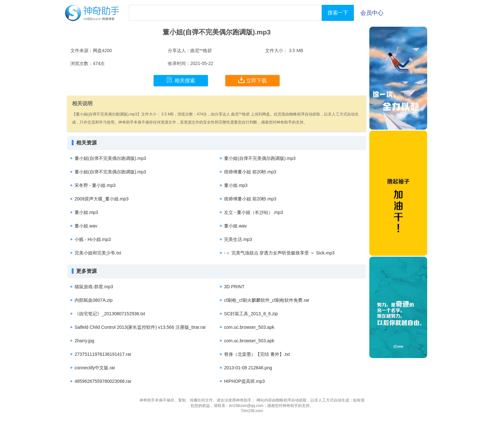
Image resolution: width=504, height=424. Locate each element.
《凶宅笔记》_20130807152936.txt (110, 314)
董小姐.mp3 (236, 185)
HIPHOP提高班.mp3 (244, 381)
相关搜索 (181, 80)
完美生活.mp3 (238, 239)
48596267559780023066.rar (103, 381)
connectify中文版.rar (95, 368)
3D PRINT (234, 287)
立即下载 (252, 80)
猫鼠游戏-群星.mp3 (94, 287)
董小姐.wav (86, 226)
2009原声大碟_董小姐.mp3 (102, 199)
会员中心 (372, 13)
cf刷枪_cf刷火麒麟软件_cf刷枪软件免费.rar (267, 300)
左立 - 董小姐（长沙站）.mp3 (254, 212)
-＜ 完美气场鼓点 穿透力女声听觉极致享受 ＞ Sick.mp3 (279, 253)
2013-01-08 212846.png (248, 368)
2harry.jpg (84, 341)
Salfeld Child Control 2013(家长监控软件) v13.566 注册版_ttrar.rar (140, 327)
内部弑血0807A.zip (94, 300)
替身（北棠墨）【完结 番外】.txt (257, 354)
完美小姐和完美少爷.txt (98, 253)
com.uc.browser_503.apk (249, 327)
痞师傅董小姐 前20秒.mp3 (250, 172)
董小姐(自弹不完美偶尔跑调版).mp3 (110, 158)
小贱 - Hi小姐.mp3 (93, 239)
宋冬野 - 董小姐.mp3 (95, 185)
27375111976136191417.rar (103, 354)
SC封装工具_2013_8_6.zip (251, 314)
